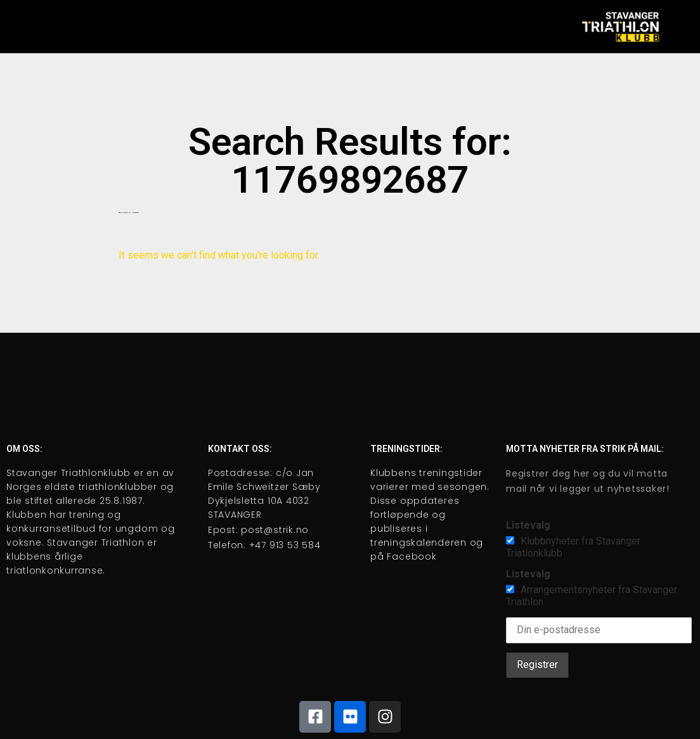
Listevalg (528, 525)
